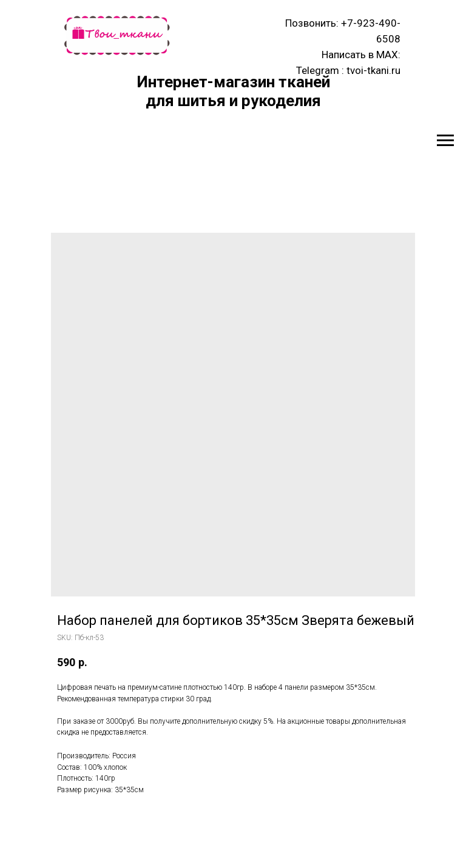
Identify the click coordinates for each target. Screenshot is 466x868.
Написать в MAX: (361, 55)
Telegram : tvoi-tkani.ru (348, 70)
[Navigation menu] (445, 141)
